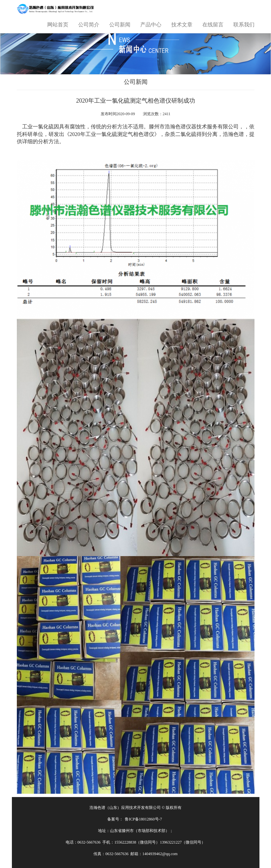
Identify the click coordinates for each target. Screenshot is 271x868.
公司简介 (89, 25)
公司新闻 (120, 25)
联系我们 (244, 25)
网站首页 (58, 25)
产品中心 (151, 25)
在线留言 (213, 25)
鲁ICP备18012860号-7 (143, 819)
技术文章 (182, 25)
